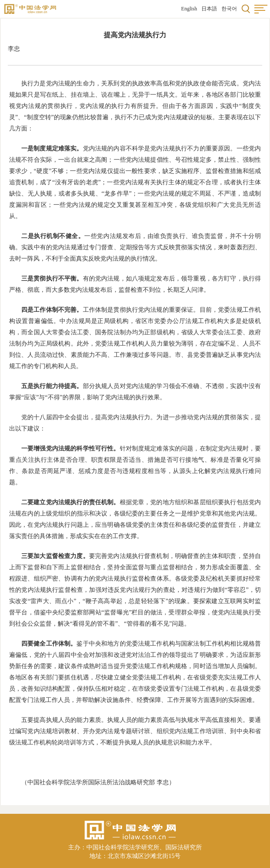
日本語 (209, 9)
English (189, 9)
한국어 (229, 9)
